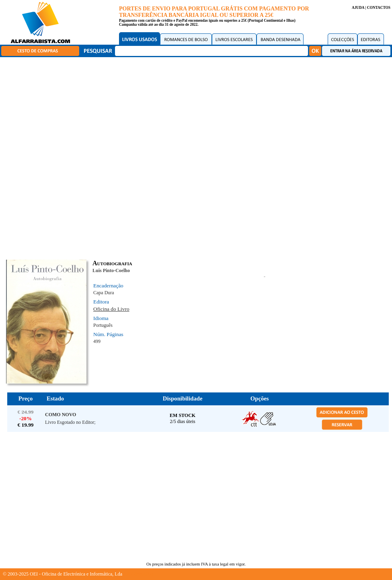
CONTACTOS (379, 8)
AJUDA (358, 8)
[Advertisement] (330, 310)
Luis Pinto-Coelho (111, 270)
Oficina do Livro (111, 309)
